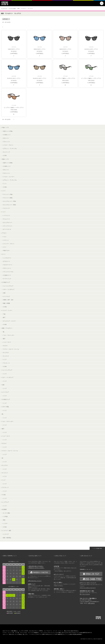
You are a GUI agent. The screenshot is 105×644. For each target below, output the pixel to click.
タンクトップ (6, 152)
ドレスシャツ (6, 208)
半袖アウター (6, 251)
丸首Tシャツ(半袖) (8, 131)
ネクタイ (5, 346)
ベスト (5, 237)
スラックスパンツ (8, 226)
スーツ (4, 254)
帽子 (4, 339)
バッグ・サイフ (7, 342)
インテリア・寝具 (7, 531)
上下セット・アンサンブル (10, 149)
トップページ (4, 8)
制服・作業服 (6, 303)
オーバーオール (7, 229)
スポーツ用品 (5, 407)
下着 (4, 314)
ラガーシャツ (6, 142)
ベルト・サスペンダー (9, 335)
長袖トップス (5, 159)
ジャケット (6, 240)
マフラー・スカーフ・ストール (11, 349)
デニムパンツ (6, 219)
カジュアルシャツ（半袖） (10, 201)
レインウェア (6, 296)
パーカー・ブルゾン (8, 145)
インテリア (6, 534)
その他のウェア (6, 282)
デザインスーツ (7, 268)
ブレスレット (6, 363)
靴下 (4, 317)
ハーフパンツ (6, 215)
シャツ (4, 191)
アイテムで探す (12, 8)
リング (5, 359)
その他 (5, 155)
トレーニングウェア (8, 286)
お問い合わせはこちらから (35, 581)
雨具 (4, 520)
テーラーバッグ (7, 279)
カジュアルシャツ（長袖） (10, 205)
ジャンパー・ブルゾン (9, 244)
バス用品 (5, 516)
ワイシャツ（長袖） (8, 198)
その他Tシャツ (7, 135)
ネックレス (6, 356)
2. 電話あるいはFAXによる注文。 (36, 568)
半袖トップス (5, 128)
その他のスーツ (7, 275)
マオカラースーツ (8, 265)
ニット (5, 184)
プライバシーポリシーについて (88, 588)
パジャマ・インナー (7, 310)
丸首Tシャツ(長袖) (8, 163)
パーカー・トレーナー (9, 177)
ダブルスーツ (6, 261)
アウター (4, 233)
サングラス (6, 353)
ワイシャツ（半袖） (8, 194)
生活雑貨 (4, 509)
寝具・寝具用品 (7, 538)
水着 (4, 293)
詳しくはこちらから (85, 594)
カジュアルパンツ (8, 222)
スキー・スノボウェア (9, 289)
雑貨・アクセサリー (7, 328)
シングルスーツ (7, 258)
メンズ (5, 374)
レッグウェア (5, 502)
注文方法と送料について (35, 556)
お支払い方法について (60, 556)
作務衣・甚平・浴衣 (8, 300)
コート (5, 247)
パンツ (4, 212)
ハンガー (5, 523)
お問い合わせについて (86, 556)
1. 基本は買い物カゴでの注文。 (36, 566)
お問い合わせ (91, 603)
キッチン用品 (6, 513)
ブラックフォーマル (8, 272)
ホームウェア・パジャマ (9, 321)
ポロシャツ (6, 138)
